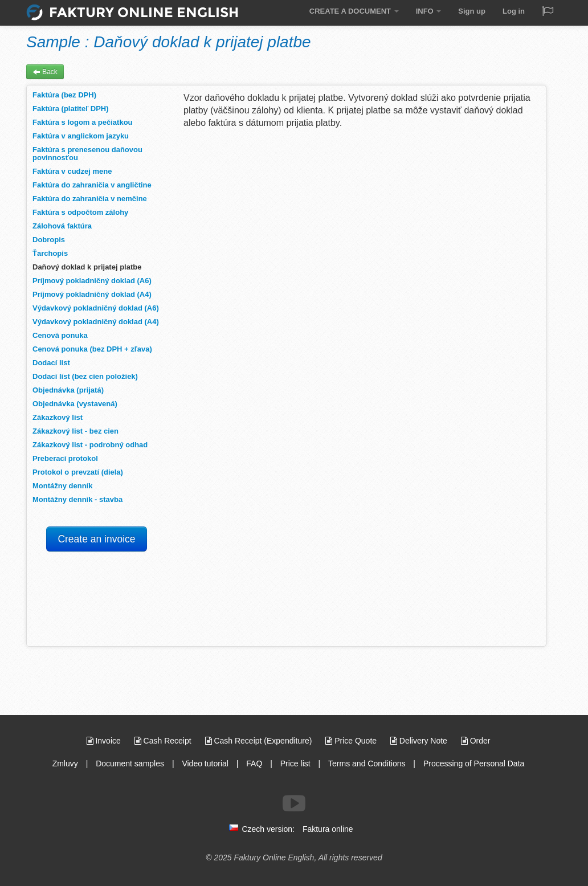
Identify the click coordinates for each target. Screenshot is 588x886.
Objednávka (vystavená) (75, 404)
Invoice (105, 741)
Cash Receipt (164, 741)
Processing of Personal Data (474, 763)
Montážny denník (62, 486)
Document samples (130, 763)
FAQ (254, 763)
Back (45, 72)
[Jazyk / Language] (548, 12)
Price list (295, 763)
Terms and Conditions (367, 763)
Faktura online (328, 829)
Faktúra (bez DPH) (64, 95)
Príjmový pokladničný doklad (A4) (92, 294)
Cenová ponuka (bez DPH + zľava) (92, 349)
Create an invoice (96, 539)
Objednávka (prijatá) (68, 390)
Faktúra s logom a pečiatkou (83, 122)
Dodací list (51, 363)
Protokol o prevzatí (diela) (78, 472)
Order (476, 741)
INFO (429, 11)
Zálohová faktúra (62, 226)
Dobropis (49, 240)
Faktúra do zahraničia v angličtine (92, 185)
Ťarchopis (50, 253)
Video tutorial (205, 763)
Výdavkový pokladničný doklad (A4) (96, 322)
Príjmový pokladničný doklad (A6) (92, 281)
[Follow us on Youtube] (294, 803)
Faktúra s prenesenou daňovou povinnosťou (87, 154)
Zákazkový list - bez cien (75, 431)
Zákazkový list (58, 417)
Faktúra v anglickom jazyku (81, 136)
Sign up (472, 11)
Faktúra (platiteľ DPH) (71, 109)
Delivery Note (420, 741)
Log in (514, 11)
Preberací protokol (65, 458)
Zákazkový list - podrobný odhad (90, 445)
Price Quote (352, 741)
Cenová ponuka (60, 335)
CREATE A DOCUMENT (354, 11)
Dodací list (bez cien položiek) (85, 376)
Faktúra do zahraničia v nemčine (90, 199)
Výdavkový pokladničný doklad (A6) (96, 308)
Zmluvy (66, 763)
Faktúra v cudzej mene (72, 171)
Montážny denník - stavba (77, 499)
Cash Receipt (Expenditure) (260, 741)
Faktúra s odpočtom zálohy (80, 212)
